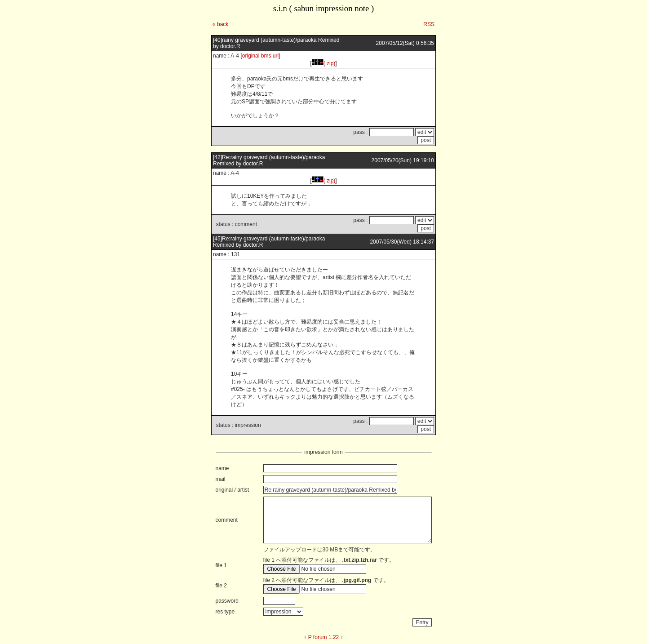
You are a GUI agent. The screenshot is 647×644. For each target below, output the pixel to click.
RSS (429, 24)
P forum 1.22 (323, 637)
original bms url (260, 56)
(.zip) (324, 63)
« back (220, 24)
